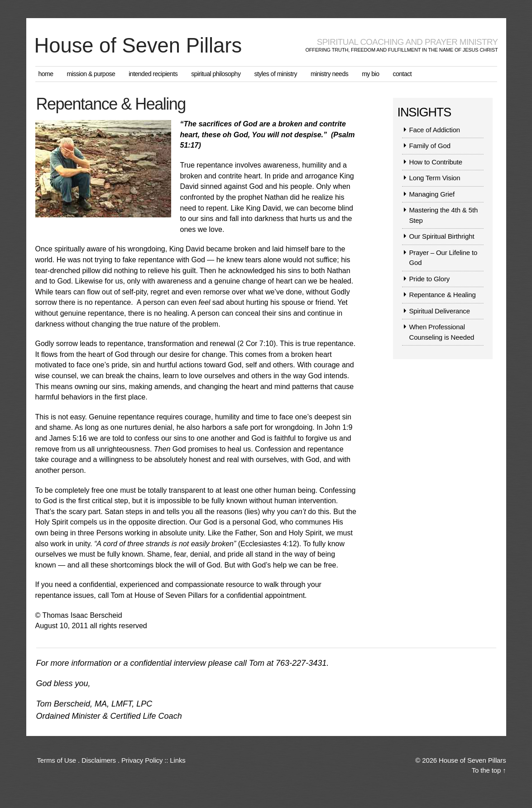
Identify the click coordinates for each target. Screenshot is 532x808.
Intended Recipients (153, 75)
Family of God (430, 147)
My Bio (370, 75)
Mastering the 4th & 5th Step (444, 216)
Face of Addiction (435, 131)
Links (177, 761)
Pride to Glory (430, 280)
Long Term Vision (435, 179)
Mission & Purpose (91, 75)
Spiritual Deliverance (440, 312)
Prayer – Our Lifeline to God (443, 259)
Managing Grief (432, 195)
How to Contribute (436, 163)
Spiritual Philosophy (216, 75)
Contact (402, 75)
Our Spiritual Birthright (442, 237)
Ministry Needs (329, 75)
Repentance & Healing (443, 296)
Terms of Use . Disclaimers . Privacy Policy (100, 761)
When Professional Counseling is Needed (442, 333)
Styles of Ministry (276, 75)
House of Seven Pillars (144, 46)
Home (46, 75)
